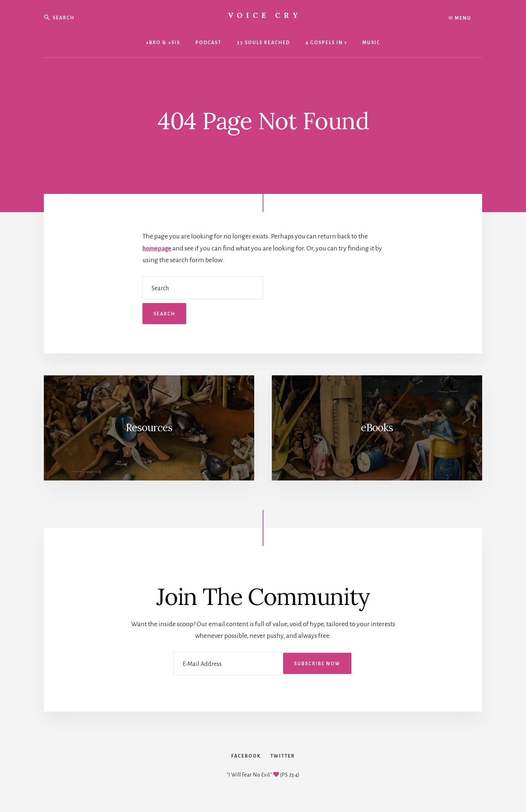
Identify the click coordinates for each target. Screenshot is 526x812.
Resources (149, 428)
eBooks (377, 428)
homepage (158, 248)
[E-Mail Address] (263, 664)
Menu (460, 18)
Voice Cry (265, 15)
